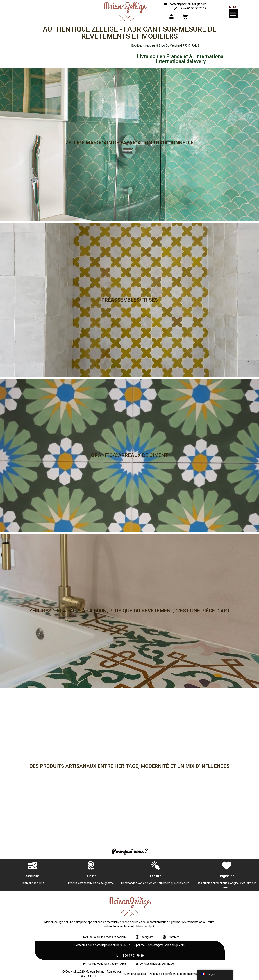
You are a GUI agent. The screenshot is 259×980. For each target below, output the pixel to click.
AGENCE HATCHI (92, 976)
